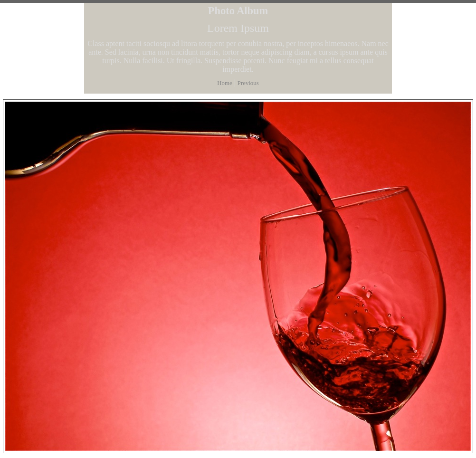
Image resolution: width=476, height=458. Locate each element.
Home (224, 83)
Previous (248, 83)
